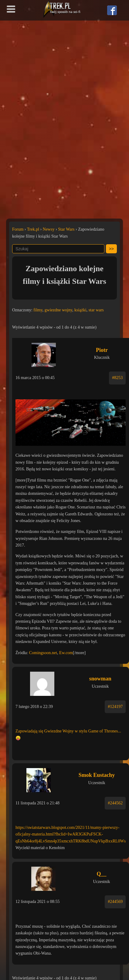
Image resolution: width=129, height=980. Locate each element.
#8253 (117, 378)
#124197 (115, 707)
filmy (38, 310)
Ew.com (66, 653)
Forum (18, 229)
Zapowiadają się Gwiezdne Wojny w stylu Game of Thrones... (68, 731)
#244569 (115, 902)
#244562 (115, 803)
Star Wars (66, 229)
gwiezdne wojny (58, 310)
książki (80, 310)
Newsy (49, 229)
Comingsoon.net (43, 653)
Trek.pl (33, 229)
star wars (96, 310)
